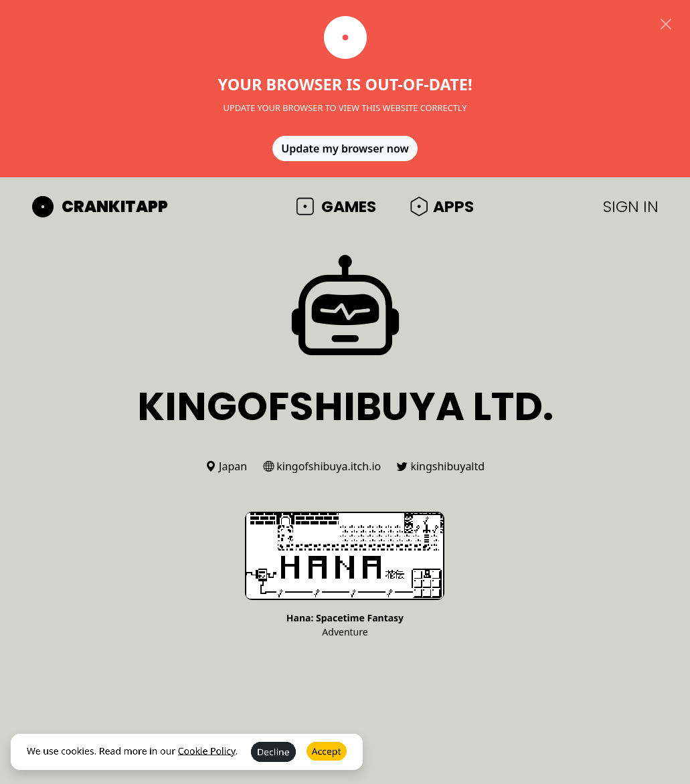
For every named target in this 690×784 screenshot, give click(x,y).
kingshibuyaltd (441, 466)
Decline (273, 761)
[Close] (666, 24)
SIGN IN (631, 206)
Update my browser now (345, 149)
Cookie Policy (207, 761)
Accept (327, 761)
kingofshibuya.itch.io (322, 466)
